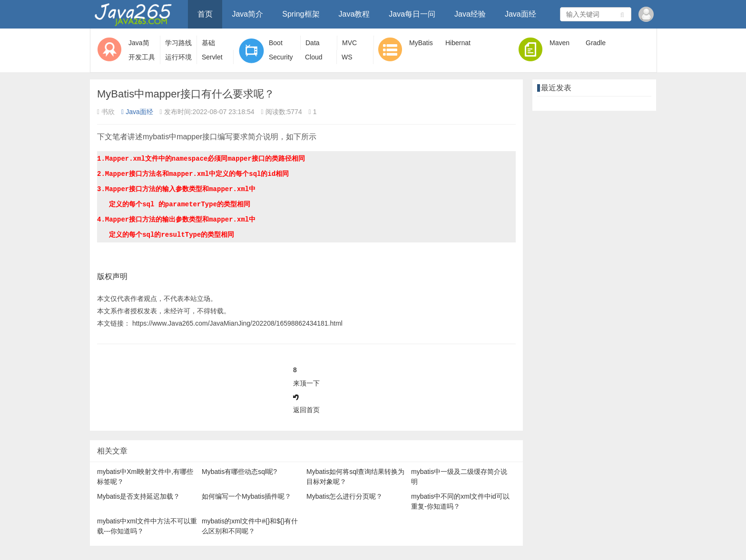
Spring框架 (301, 14)
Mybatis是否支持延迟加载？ (138, 496)
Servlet (212, 57)
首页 (205, 14)
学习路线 (178, 43)
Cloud (314, 57)
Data (313, 43)
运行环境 (178, 57)
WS (347, 57)
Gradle (596, 43)
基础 (208, 43)
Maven (559, 43)
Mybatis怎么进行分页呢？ (344, 496)
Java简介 (247, 14)
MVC (349, 43)
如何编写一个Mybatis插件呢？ (246, 496)
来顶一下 (306, 383)
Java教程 (354, 14)
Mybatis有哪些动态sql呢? (239, 472)
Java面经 (520, 14)
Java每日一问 (412, 14)
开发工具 (142, 57)
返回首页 (306, 410)
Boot (276, 43)
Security (281, 57)
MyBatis (421, 43)
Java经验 (470, 14)
